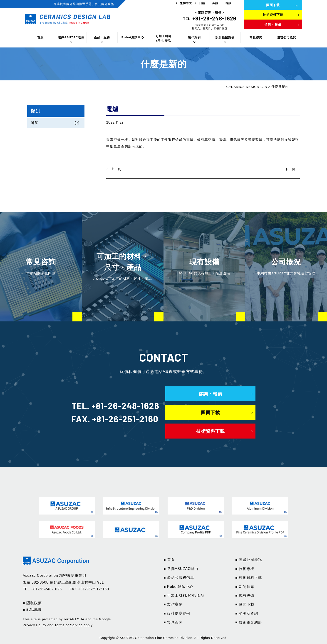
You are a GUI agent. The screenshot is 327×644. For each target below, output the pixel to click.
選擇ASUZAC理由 (71, 37)
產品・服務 (102, 37)
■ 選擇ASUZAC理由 (181, 569)
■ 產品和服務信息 (179, 578)
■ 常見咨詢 (173, 622)
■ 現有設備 (245, 596)
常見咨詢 (256, 37)
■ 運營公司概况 (249, 560)
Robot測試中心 (133, 37)
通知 (35, 123)
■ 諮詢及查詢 (247, 613)
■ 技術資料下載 (249, 578)
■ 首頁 (169, 560)
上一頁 (116, 169)
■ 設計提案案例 (177, 613)
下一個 (290, 169)
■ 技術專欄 (245, 569)
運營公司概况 (287, 37)
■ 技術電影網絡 (249, 622)
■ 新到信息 (245, 587)
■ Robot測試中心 (178, 587)
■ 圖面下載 (245, 604)
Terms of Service (68, 625)
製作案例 (194, 37)
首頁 (40, 37)
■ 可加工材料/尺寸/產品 (184, 596)
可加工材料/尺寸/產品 (163, 39)
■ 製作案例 (173, 604)
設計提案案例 (225, 37)
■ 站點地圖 (32, 610)
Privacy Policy (35, 625)
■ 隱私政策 (32, 603)
